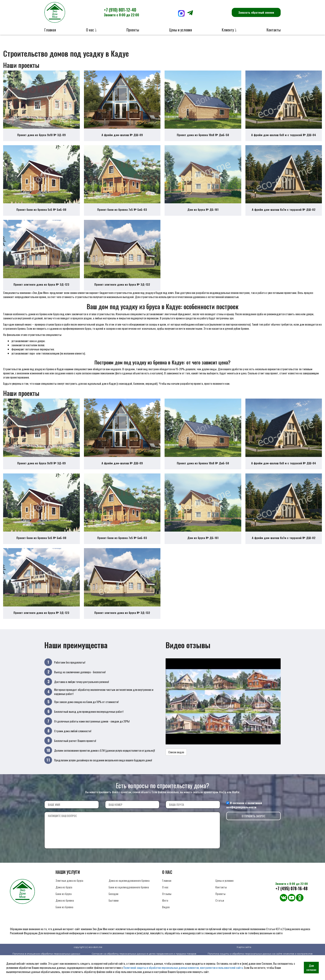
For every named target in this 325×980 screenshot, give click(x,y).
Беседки (113, 917)
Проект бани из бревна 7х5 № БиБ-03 (122, 217)
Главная (50, 30)
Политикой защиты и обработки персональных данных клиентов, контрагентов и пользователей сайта (183, 967)
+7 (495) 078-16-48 (292, 911)
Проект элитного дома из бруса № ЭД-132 (122, 296)
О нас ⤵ (91, 30)
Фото (165, 923)
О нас (165, 910)
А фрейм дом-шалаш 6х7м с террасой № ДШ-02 (284, 217)
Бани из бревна (64, 930)
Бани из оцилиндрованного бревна (129, 910)
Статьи (220, 923)
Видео (166, 930)
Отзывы (167, 917)
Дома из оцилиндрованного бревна (129, 903)
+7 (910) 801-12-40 (121, 12)
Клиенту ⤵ (229, 30)
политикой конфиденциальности (244, 828)
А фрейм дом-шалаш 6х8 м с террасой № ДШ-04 (284, 139)
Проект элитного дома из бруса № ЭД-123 (41, 296)
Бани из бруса (64, 917)
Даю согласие (311, 967)
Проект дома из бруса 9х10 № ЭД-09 (41, 139)
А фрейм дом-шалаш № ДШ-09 (122, 139)
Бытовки (114, 923)
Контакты (274, 30)
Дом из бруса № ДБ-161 (203, 217)
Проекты (133, 30)
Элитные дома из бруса (69, 903)
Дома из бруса (64, 910)
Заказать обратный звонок (256, 12)
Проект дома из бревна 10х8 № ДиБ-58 (203, 139)
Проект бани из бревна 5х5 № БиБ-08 (41, 217)
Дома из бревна (65, 923)
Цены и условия (181, 30)
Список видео (176, 775)
